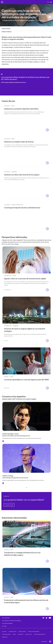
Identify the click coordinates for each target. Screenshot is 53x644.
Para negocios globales (7, 623)
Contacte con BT (9, 505)
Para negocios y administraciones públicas (12, 621)
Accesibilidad (20, 634)
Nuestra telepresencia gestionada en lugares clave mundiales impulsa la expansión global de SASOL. (25, 335)
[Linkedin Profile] (4, 441)
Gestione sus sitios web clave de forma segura (22, 175)
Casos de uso (8, 101)
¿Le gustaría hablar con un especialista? (24, 500)
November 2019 (8, 290)
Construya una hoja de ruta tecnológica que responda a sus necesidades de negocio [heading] (24, 14)
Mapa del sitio (5, 637)
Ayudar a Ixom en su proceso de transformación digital (25, 279)
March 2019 (7, 388)
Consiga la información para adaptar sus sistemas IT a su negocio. (23, 20)
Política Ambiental (22, 632)
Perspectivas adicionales (14, 237)
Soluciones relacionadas (14, 518)
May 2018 (6, 341)
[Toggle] (50, 3)
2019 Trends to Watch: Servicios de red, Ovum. (14, 82)
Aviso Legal (4, 632)
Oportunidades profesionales (40, 634)
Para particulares (6, 618)
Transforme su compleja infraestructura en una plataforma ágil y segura (22, 554)
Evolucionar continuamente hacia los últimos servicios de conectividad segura (26, 601)
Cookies (14, 634)
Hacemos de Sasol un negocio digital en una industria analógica (25, 330)
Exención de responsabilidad (34, 632)
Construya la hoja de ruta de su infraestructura (22, 208)
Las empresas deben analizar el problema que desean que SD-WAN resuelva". (25, 78)
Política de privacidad (6, 634)
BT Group (4, 626)
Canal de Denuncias (12, 632)
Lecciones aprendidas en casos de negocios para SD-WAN (26, 380)
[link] (26, 118)
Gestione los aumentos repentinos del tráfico (21, 109)
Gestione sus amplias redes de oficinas (19, 142)
